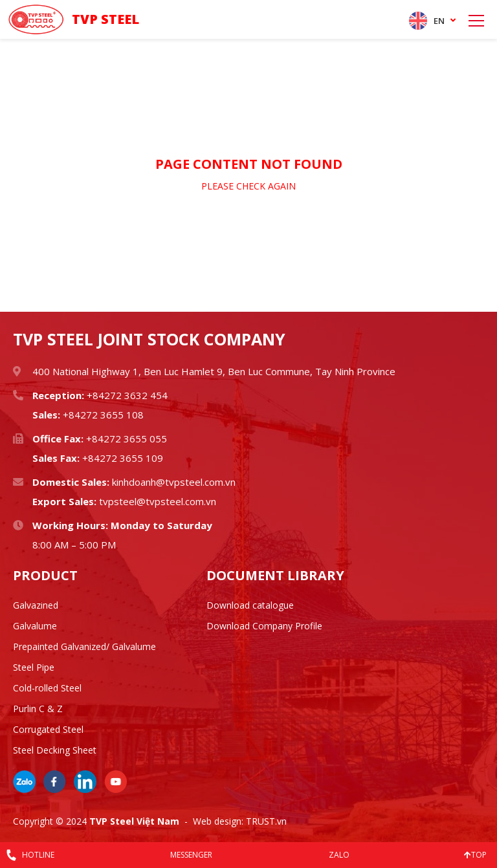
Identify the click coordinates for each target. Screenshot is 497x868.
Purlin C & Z (38, 709)
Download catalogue (250, 605)
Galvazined (36, 605)
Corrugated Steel (48, 729)
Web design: (218, 821)
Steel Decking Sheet (55, 750)
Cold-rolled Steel (47, 688)
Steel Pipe (34, 667)
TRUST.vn (266, 821)
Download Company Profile (264, 626)
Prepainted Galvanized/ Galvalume (84, 646)
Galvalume (35, 626)
